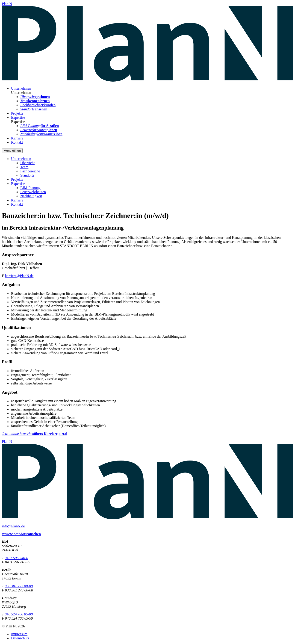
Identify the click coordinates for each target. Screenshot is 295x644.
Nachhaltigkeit (31, 196)
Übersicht (27, 163)
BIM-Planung (30, 188)
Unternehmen (21, 88)
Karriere (17, 138)
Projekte (17, 113)
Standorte (27, 175)
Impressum (19, 634)
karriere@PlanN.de (19, 276)
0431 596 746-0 (16, 558)
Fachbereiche (30, 171)
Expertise (18, 117)
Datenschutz (20, 638)
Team (24, 167)
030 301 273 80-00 (19, 586)
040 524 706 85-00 (19, 614)
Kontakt (17, 142)
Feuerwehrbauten (33, 192)
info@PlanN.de (13, 526)
